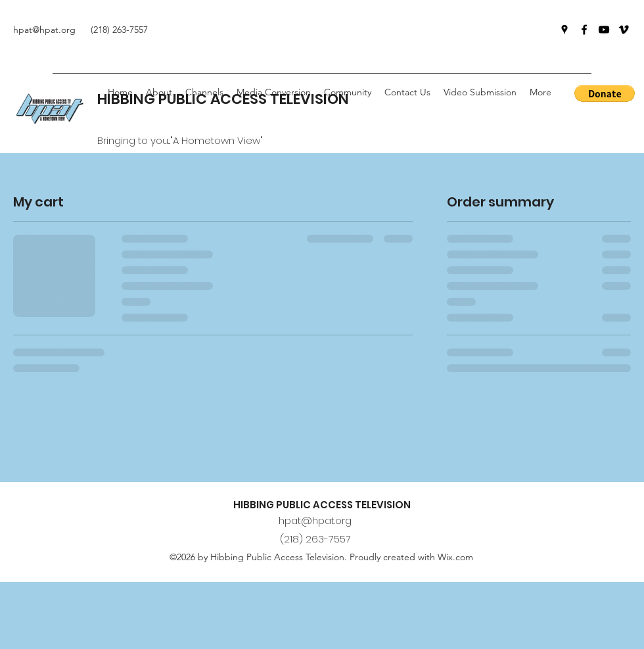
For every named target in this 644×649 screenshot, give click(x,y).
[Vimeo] (624, 30)
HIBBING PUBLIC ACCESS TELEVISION (322, 505)
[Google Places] (564, 30)
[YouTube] (604, 30)
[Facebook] (584, 30)
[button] (348, 92)
